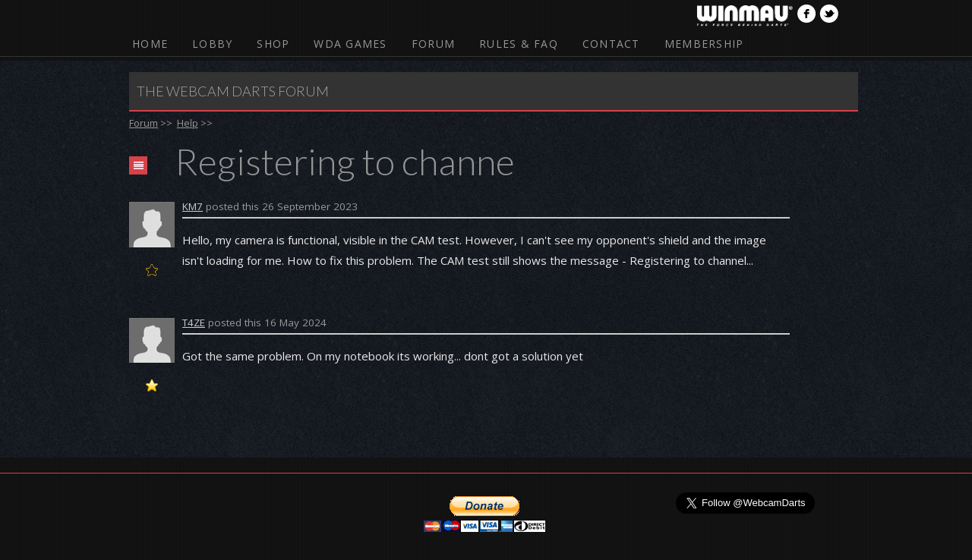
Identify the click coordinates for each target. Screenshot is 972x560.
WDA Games (350, 44)
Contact (611, 44)
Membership (704, 44)
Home (150, 44)
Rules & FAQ (519, 44)
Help (188, 123)
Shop (273, 44)
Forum (433, 44)
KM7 (193, 206)
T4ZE (194, 322)
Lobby (212, 44)
